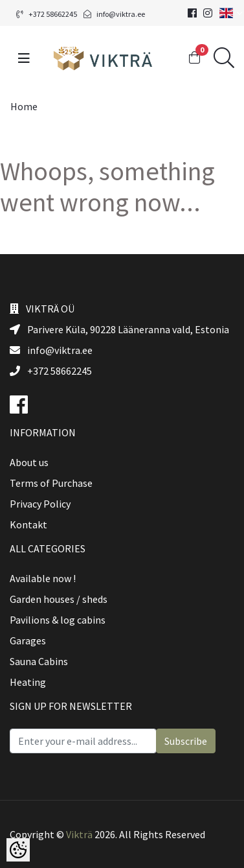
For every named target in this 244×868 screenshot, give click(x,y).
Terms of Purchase (51, 483)
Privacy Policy (40, 504)
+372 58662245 (47, 14)
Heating (28, 682)
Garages (28, 640)
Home (24, 106)
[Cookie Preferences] (18, 850)
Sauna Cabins (39, 661)
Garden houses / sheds (59, 599)
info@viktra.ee (114, 14)
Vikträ (79, 834)
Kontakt (28, 524)
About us (29, 462)
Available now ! (43, 578)
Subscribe (186, 741)
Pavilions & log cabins (58, 620)
